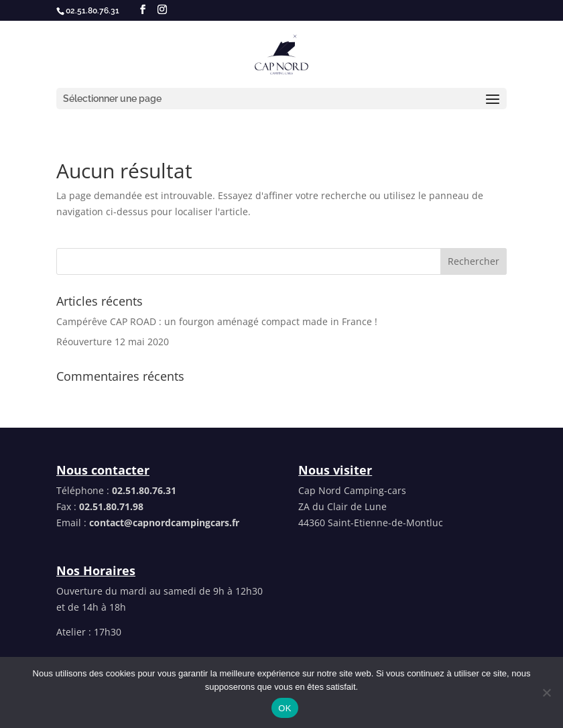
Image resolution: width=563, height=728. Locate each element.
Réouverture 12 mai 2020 (113, 342)
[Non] (546, 692)
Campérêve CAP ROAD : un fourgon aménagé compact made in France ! (217, 321)
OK (285, 708)
